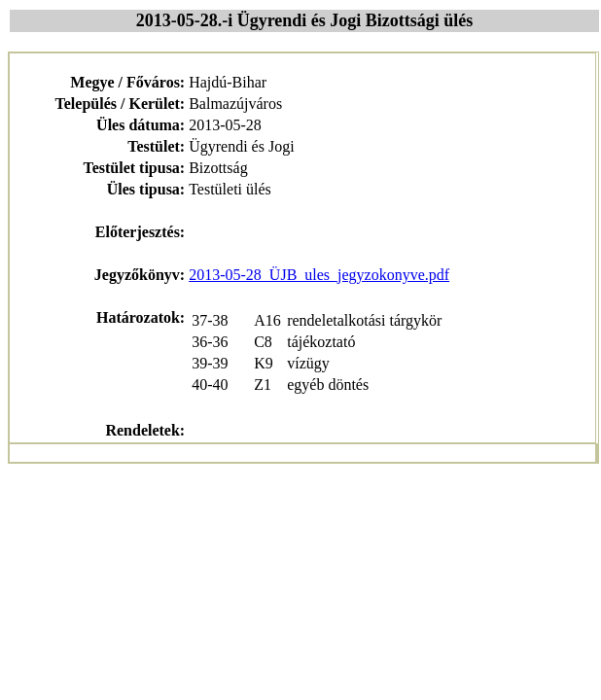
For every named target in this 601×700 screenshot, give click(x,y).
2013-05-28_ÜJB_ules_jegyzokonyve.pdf (319, 275)
